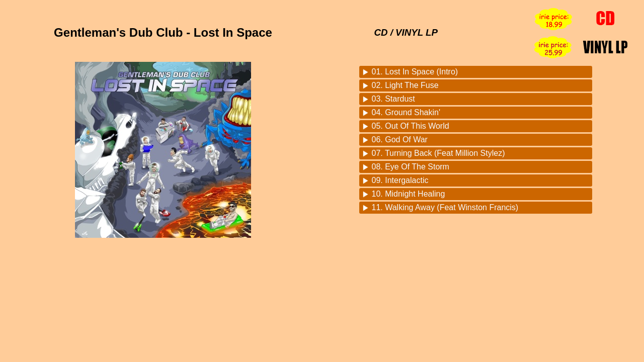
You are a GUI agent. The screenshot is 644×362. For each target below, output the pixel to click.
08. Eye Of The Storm (411, 167)
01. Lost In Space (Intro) (415, 72)
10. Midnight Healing (409, 194)
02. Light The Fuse (405, 85)
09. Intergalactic (400, 180)
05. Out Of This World (411, 126)
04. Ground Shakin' (406, 112)
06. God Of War (400, 140)
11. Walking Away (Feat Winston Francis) (445, 207)
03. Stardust (393, 99)
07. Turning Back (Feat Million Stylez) (438, 153)
